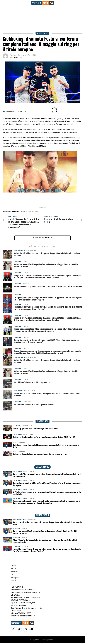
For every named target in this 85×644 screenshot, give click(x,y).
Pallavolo (14, 572)
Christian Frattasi (18, 57)
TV (12, 575)
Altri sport (15, 578)
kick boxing (33, 211)
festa (24, 211)
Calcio (13, 566)
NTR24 (13, 581)
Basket (13, 569)
